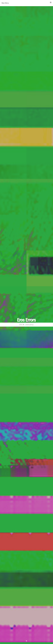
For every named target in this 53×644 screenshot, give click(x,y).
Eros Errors (26, 320)
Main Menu (26, 3)
